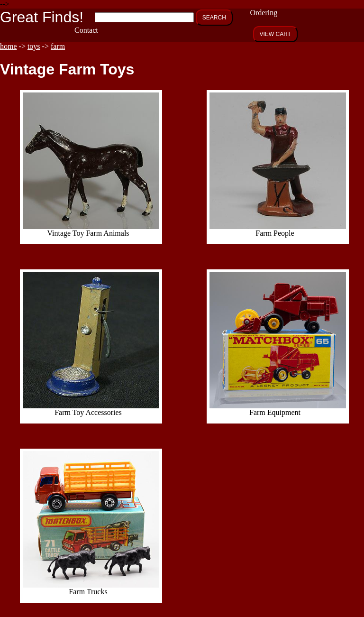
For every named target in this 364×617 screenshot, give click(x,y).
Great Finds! (42, 17)
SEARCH (214, 18)
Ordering (264, 13)
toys (34, 46)
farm (58, 46)
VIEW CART (275, 34)
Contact (86, 30)
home (9, 46)
